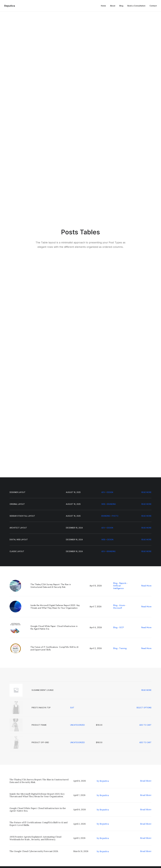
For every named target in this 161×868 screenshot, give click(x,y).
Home (103, 6)
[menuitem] (104, 6)
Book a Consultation (136, 6)
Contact (153, 6)
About (113, 6)
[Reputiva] (10, 6)
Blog (121, 6)
